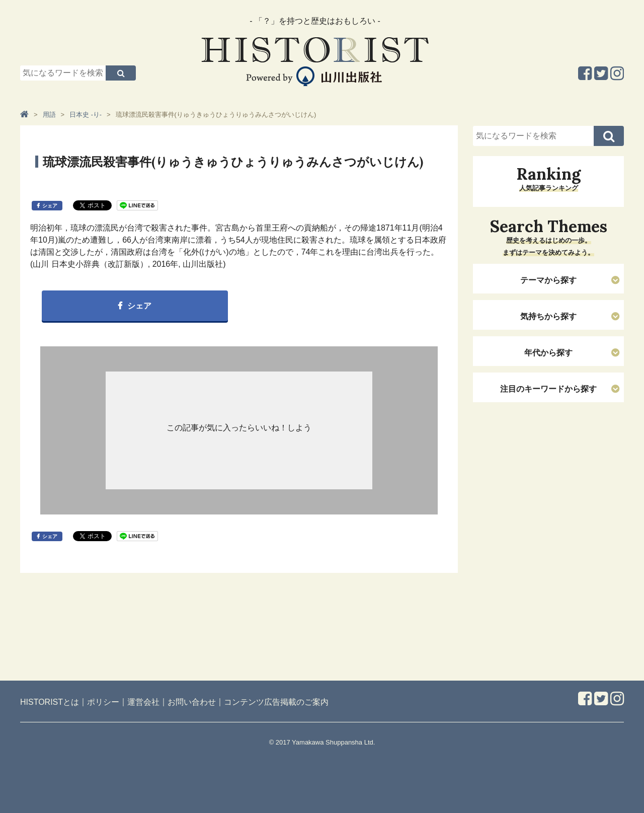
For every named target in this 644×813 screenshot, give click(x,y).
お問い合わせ (192, 702)
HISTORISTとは (50, 702)
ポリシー (103, 702)
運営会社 (143, 702)
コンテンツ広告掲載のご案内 (276, 702)
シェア (50, 206)
